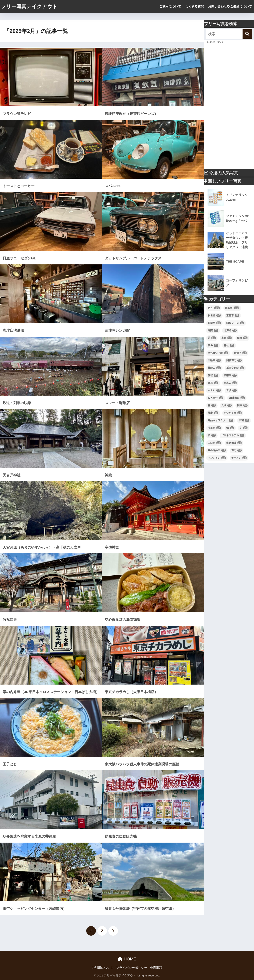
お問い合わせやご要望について (230, 6)
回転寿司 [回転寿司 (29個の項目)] (234, 360)
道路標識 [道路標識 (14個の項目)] (234, 443)
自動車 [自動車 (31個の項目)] (214, 360)
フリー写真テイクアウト (29, 6)
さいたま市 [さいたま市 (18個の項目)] (233, 413)
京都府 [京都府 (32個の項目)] (240, 353)
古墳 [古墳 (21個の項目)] (231, 390)
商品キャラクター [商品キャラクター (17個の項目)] (220, 420)
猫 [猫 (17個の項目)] (230, 428)
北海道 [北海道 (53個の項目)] (230, 330)
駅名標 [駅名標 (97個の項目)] (214, 315)
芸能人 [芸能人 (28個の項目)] (214, 368)
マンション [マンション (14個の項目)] (217, 458)
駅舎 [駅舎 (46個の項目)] (242, 338)
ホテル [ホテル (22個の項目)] (214, 390)
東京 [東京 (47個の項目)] (226, 338)
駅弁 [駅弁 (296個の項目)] (214, 308)
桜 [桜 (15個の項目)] (212, 435)
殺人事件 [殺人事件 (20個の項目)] (215, 398)
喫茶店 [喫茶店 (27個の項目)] (230, 375)
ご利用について (170, 6)
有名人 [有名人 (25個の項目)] (230, 383)
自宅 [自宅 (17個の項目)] (244, 420)
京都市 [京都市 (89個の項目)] (233, 315)
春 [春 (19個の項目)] (212, 405)
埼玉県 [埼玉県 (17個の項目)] (214, 428)
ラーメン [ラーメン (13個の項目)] (239, 458)
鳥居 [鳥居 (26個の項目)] (213, 383)
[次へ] (113, 931)
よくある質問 (195, 6)
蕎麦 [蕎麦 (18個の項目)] (213, 413)
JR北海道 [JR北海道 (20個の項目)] (237, 398)
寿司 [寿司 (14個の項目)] (236, 450)
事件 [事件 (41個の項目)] (213, 345)
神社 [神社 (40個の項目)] (229, 345)
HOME (127, 959)
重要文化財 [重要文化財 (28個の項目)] (235, 368)
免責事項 (156, 968)
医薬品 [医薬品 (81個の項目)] (214, 323)
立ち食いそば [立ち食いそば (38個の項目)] (218, 353)
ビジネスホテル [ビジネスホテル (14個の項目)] (233, 435)
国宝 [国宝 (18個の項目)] (242, 405)
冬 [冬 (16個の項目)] (244, 428)
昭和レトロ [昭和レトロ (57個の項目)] (235, 323)
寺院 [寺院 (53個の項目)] (213, 330)
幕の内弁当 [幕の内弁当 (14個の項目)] (217, 450)
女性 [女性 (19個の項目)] (226, 405)
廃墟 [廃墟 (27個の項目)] (213, 375)
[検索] (247, 34)
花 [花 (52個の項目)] (212, 338)
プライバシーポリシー (132, 968)
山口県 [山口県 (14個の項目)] (214, 443)
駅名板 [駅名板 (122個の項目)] (232, 308)
